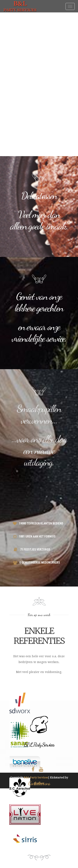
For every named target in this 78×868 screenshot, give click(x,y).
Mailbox (39, 783)
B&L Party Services (36, 778)
